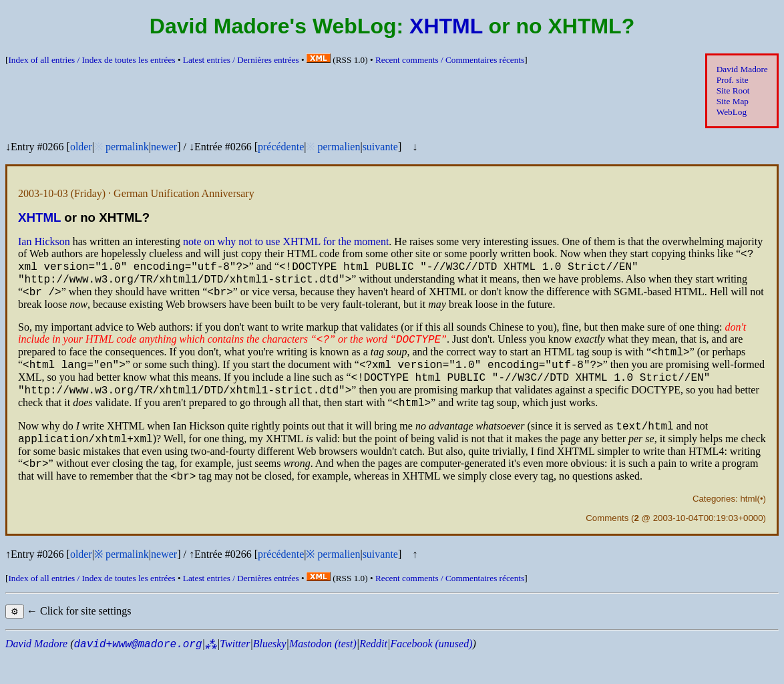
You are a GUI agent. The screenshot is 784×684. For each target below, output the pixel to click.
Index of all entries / (91, 60)
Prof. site (733, 80)
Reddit (373, 672)
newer (164, 147)
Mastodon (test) (323, 672)
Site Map (733, 101)
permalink (127, 147)
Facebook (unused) (431, 672)
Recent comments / (450, 60)
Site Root (733, 91)
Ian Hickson (44, 241)
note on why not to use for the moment (286, 241)
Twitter (235, 672)
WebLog (732, 112)
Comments (607, 546)
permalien (339, 147)
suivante (380, 147)
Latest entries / (241, 60)
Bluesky (270, 672)
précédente (281, 147)
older (81, 147)
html (748, 527)
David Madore (742, 69)
